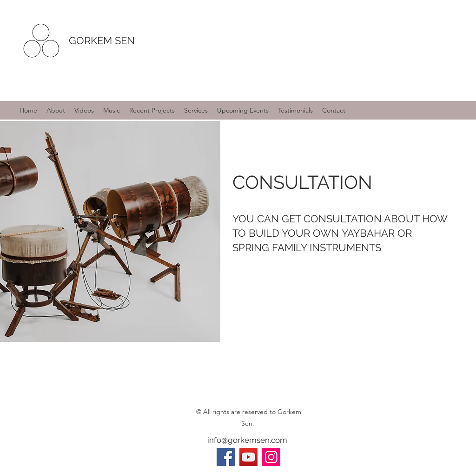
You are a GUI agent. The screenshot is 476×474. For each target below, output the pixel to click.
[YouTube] (248, 457)
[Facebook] (226, 457)
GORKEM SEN (102, 40)
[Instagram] (271, 457)
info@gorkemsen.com (247, 440)
